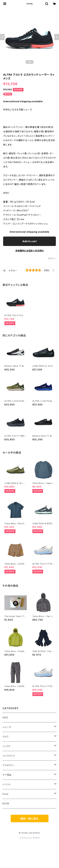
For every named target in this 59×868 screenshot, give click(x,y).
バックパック (9, 756)
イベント (7, 784)
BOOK (6, 803)
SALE (5, 717)
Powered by (30, 838)
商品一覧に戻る (30, 819)
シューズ (7, 727)
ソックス (7, 746)
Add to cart (29, 241)
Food (5, 794)
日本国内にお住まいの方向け (30, 251)
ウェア (6, 737)
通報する (52, 258)
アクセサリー (9, 765)
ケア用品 (7, 775)
